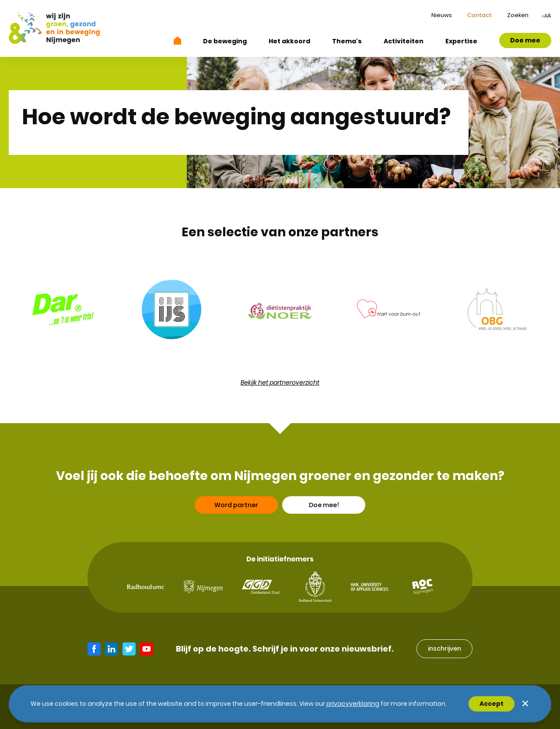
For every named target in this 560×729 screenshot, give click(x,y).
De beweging (225, 41)
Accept (492, 704)
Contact (479, 15)
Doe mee (525, 40)
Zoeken (518, 15)
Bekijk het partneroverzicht (280, 382)
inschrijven (444, 648)
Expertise (461, 41)
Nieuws (442, 15)
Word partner (236, 507)
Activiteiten (404, 41)
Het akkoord (289, 41)
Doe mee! (324, 507)
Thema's (347, 41)
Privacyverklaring (353, 704)
